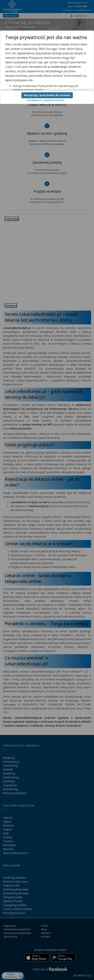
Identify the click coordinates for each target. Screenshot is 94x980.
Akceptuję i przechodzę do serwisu (47, 95)
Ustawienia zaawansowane (45, 100)
